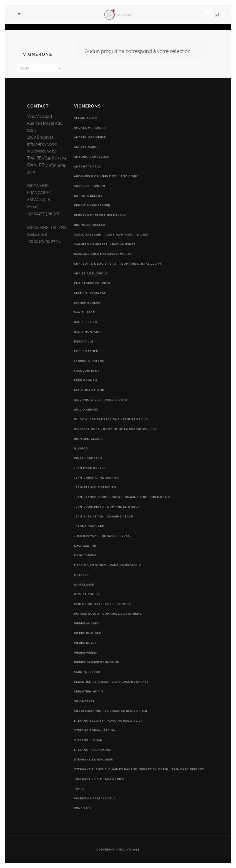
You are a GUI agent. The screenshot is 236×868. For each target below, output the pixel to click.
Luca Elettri (85, 546)
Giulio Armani (86, 410)
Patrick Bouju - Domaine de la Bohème (108, 614)
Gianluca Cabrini (89, 390)
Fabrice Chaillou (89, 361)
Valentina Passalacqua (95, 798)
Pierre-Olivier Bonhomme (97, 662)
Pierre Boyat (85, 643)
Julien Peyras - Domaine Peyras (102, 536)
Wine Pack (83, 808)
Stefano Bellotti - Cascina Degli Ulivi (108, 721)
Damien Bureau (87, 303)
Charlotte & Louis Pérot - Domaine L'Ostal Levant (119, 264)
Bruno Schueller (90, 225)
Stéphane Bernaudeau (94, 760)
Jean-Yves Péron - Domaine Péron (104, 516)
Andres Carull (87, 147)
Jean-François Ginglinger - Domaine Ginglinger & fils (122, 497)
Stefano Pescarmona (93, 750)
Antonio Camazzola (92, 157)
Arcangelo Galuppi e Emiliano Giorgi (107, 176)
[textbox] (40, 69)
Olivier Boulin (87, 594)
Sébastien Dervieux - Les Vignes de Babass (111, 682)
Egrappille (84, 342)
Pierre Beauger (88, 633)
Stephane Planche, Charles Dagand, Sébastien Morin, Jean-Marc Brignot (139, 769)
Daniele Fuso (86, 322)
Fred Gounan (86, 380)
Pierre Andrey (87, 623)
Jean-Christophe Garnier (97, 478)
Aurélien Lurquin (90, 186)
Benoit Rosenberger (92, 205)
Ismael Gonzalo (88, 458)
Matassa (81, 575)
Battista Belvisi (88, 196)
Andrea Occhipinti (90, 137)
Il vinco (81, 448)
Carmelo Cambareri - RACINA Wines (105, 244)
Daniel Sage (85, 312)
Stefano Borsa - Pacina (95, 730)
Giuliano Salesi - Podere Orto (101, 400)
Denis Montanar (88, 332)
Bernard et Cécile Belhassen (100, 215)
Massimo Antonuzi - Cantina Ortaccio (108, 565)
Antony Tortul (88, 167)
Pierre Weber (86, 653)
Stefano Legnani (89, 740)
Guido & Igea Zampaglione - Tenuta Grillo (111, 419)
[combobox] (40, 68)
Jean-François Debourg (95, 487)
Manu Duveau (86, 555)
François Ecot (87, 371)
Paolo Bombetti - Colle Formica (103, 604)
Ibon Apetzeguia (89, 439)
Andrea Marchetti (90, 128)
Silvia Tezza (85, 701)
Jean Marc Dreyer (90, 468)
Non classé (84, 585)
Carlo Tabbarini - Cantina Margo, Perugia (111, 235)
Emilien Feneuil (88, 351)
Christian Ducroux (91, 273)
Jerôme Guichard (89, 526)
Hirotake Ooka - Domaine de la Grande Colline (116, 429)
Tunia (79, 789)
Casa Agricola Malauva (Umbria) (103, 254)
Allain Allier (86, 118)
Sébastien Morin (89, 691)
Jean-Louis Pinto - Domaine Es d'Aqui (107, 507)
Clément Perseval (90, 293)
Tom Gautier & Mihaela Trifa (99, 779)
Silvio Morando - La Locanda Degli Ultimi (111, 711)
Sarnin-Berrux (87, 672)
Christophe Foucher (92, 283)
